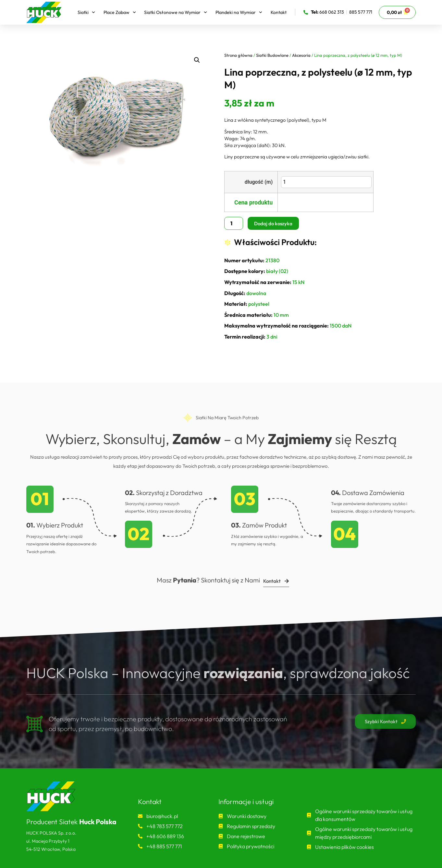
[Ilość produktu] (234, 223)
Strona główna (238, 55)
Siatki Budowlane (272, 55)
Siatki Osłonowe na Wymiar (176, 12)
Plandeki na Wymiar (239, 12)
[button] (197, 60)
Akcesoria (301, 55)
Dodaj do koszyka (273, 223)
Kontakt (279, 12)
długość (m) (259, 182)
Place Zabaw (120, 12)
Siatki (86, 12)
